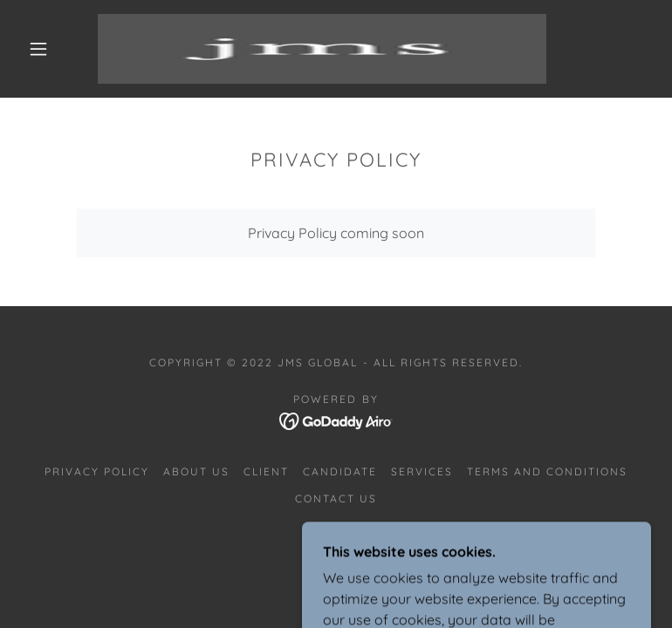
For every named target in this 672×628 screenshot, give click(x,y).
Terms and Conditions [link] (547, 471)
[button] (38, 49)
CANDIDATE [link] (340, 471)
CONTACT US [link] (336, 498)
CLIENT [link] (266, 471)
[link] (322, 49)
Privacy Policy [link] (97, 471)
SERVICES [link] (422, 471)
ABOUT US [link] (196, 471)
